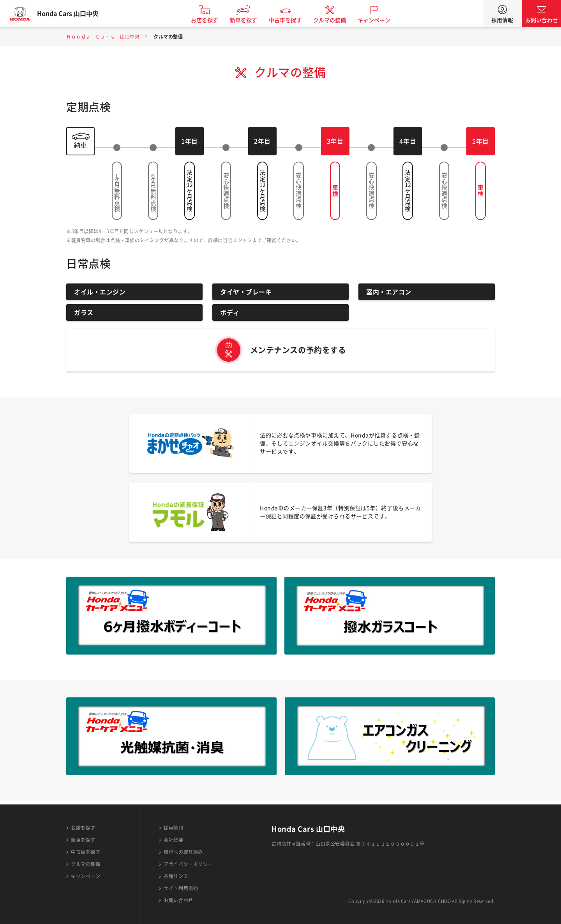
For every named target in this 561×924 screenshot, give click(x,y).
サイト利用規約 (181, 888)
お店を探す (213, 20)
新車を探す (252, 20)
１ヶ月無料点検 (117, 191)
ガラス (84, 313)
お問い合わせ (542, 20)
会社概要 (173, 840)
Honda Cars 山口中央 (76, 14)
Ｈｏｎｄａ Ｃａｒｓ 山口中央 (103, 37)
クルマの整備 (338, 20)
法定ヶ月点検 (189, 191)
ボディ (230, 313)
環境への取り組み (183, 852)
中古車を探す (293, 20)
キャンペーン (382, 20)
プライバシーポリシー (188, 864)
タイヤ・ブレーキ (246, 292)
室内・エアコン (389, 292)
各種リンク (176, 876)
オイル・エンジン (100, 292)
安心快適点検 (226, 191)
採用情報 (502, 20)
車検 (335, 191)
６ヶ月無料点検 (153, 191)
